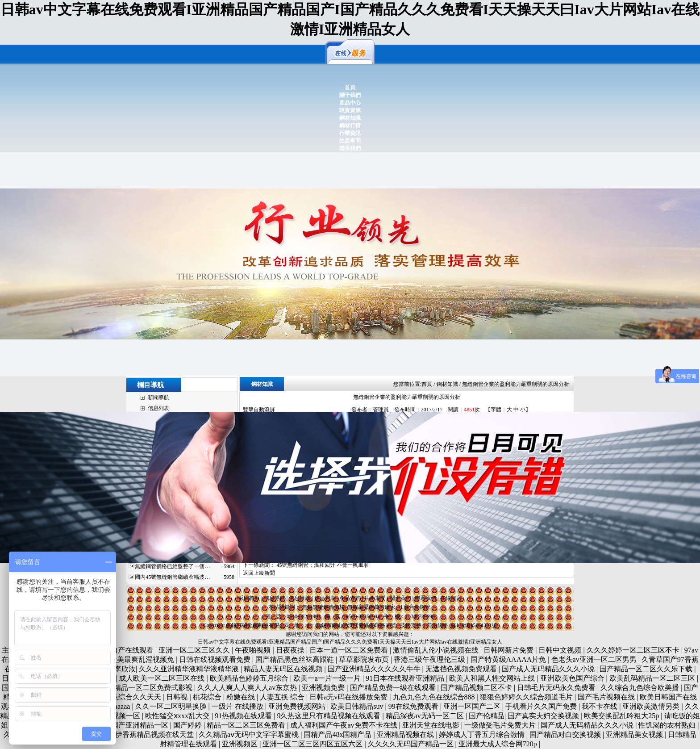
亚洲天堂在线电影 (432, 725)
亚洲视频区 (241, 744)
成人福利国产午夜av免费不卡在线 (344, 725)
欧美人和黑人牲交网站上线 (493, 678)
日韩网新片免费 (509, 650)
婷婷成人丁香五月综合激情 (483, 734)
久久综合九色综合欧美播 (641, 688)
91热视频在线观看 (244, 716)
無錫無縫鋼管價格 (323, 607)
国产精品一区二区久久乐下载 (647, 669)
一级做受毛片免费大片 (501, 725)
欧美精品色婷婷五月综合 (250, 678)
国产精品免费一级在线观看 (394, 688)
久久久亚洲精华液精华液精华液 (190, 669)
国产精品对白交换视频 (566, 734)
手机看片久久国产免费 (542, 706)
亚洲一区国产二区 (473, 706)
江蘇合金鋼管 (414, 607)
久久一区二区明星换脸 (172, 706)
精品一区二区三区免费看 (247, 725)
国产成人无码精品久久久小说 (549, 669)
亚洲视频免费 (324, 688)
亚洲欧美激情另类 (652, 706)
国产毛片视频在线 (607, 697)
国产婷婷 (188, 725)
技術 (405, 625)
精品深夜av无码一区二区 (426, 716)
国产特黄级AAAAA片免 (509, 659)
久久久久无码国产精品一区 (412, 744)
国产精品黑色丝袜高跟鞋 (296, 659)
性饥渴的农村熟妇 (668, 725)
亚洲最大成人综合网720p (499, 744)
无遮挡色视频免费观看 (462, 669)
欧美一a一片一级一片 (328, 678)
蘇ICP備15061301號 (474, 625)
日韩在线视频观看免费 (216, 659)
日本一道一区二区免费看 (350, 650)
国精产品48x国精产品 (338, 734)
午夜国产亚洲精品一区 (133, 725)
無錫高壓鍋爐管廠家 (371, 607)
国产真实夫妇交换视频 (544, 716)
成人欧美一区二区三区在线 (162, 678)
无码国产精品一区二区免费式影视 (140, 688)
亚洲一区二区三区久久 (195, 650)
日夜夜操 (291, 650)
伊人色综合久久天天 (130, 697)
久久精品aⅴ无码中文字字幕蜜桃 (250, 734)
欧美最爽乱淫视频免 (143, 659)
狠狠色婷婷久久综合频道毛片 (527, 697)
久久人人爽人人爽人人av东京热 (248, 688)
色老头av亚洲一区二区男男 (595, 659)
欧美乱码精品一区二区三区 (653, 678)
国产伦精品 (487, 716)
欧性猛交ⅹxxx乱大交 (178, 716)
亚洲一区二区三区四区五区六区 (313, 744)
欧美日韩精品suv (358, 706)
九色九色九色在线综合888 (435, 697)
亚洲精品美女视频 (635, 734)
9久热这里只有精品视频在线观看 (329, 716)
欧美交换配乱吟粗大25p (622, 716)
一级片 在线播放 (238, 706)
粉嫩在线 (242, 697)
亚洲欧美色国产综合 (573, 678)
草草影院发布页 (365, 659)
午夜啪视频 (254, 650)
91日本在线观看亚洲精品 (406, 678)
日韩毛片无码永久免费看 (557, 688)
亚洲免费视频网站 (298, 706)
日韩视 (178, 697)
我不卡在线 (600, 706)
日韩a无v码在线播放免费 (349, 697)
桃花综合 (208, 697)
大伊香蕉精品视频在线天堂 (152, 734)
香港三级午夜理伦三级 (430, 659)
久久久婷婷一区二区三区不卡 (634, 650)
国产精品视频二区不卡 (477, 688)
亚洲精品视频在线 (406, 734)
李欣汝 (125, 669)
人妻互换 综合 (283, 697)
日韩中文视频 (561, 650)
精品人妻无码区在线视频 (284, 669)
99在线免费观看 (414, 706)
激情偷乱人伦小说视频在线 (437, 650)
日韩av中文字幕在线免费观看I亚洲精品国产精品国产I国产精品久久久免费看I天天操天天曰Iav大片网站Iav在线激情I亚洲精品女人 (350, 642)
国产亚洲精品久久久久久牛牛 (375, 669)
